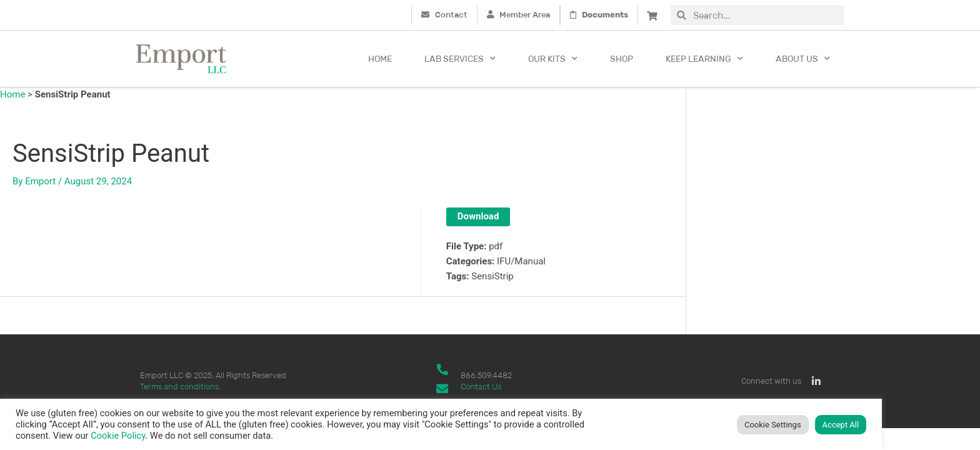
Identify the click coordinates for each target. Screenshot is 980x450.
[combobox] (765, 15)
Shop (622, 59)
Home (380, 59)
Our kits (553, 59)
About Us (803, 59)
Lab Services (460, 59)
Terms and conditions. (180, 387)
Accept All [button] (841, 425)
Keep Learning (704, 59)
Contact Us (481, 387)
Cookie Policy (118, 436)
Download (478, 216)
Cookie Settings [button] (773, 425)
